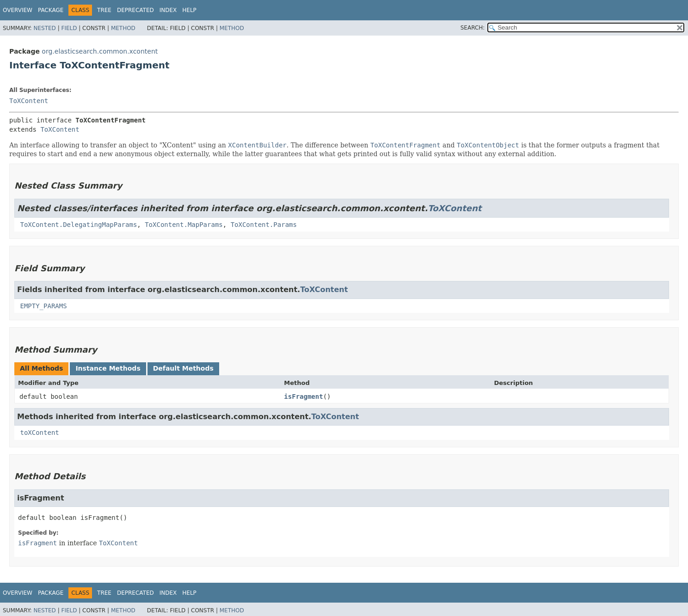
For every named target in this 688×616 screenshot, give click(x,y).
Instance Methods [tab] (108, 368)
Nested (44, 28)
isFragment (303, 396)
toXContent (39, 433)
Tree (104, 10)
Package (51, 10)
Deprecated (135, 10)
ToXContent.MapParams (184, 225)
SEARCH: (473, 28)
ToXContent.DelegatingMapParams (78, 225)
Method (123, 28)
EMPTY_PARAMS (43, 306)
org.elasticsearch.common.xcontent (100, 51)
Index (168, 10)
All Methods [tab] (41, 368)
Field (69, 28)
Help (189, 10)
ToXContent (29, 101)
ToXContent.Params (264, 225)
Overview (18, 10)
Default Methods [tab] (183, 368)
